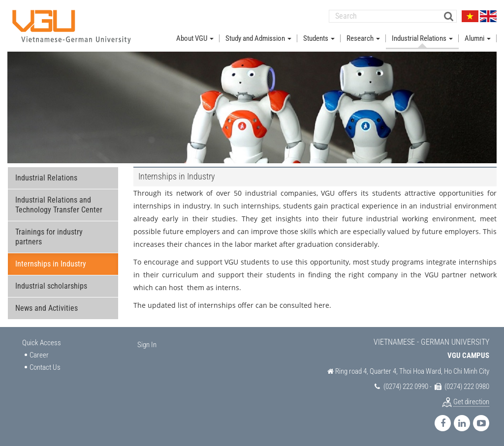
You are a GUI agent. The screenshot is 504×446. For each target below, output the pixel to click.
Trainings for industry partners (49, 237)
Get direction (471, 402)
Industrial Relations (46, 178)
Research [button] (363, 38)
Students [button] (319, 38)
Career (39, 355)
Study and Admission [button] (258, 38)
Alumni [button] (478, 38)
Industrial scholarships (51, 286)
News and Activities (47, 308)
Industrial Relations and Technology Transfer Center (59, 205)
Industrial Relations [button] (422, 38)
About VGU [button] (195, 38)
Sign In (147, 345)
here (322, 305)
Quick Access (42, 343)
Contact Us (45, 367)
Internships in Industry (51, 264)
